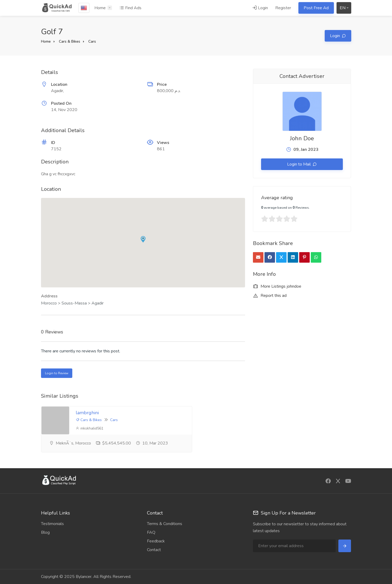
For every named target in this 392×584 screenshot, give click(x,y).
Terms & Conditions (165, 524)
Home (100, 8)
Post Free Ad (316, 8)
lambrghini (87, 413)
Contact (154, 550)
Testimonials (52, 524)
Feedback (156, 541)
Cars (92, 41)
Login (260, 8)
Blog (45, 532)
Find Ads (130, 8)
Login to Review (57, 373)
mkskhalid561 (90, 428)
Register (283, 8)
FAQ (151, 532)
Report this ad (270, 296)
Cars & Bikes (70, 41)
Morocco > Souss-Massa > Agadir (72, 303)
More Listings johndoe (277, 286)
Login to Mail (299, 164)
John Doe (302, 138)
